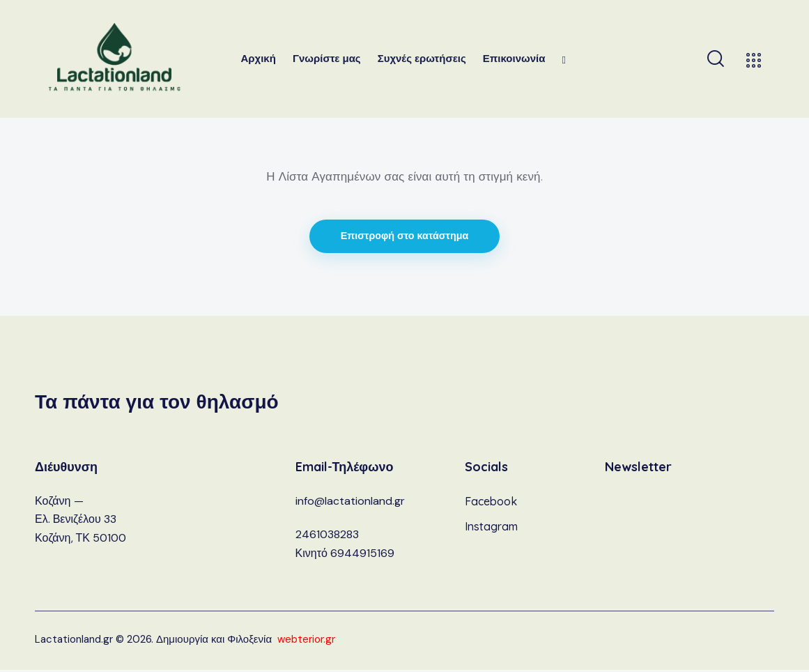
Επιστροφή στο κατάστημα (405, 237)
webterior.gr (306, 641)
